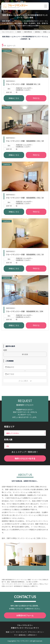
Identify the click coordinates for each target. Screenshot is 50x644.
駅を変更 (25, 354)
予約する (36, 98)
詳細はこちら (14, 98)
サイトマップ (21, 632)
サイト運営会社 (20, 635)
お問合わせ (32, 635)
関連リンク (10, 632)
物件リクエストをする (25, 458)
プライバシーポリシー (36, 632)
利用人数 (8, 439)
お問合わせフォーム (25, 615)
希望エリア (9, 427)
